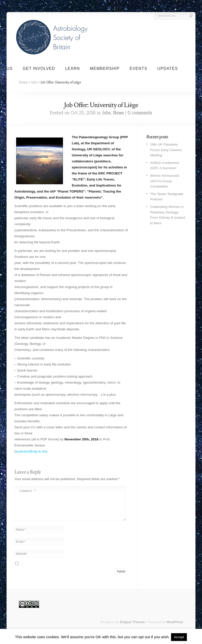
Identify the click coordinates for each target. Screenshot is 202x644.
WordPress (175, 628)
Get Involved (39, 68)
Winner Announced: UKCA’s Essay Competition (165, 181)
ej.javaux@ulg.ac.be (31, 451)
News (119, 113)
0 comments (140, 113)
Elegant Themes (132, 628)
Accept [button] (179, 637)
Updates (168, 68)
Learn (73, 68)
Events (139, 68)
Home (23, 82)
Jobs (34, 82)
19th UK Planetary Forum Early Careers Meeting (166, 150)
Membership (105, 68)
